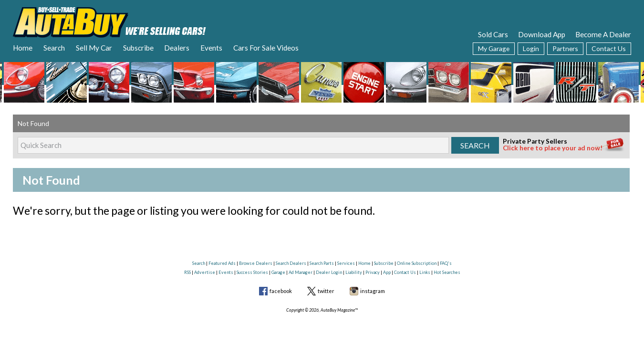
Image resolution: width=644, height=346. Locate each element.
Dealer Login (329, 272)
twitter (326, 291)
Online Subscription (417, 263)
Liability (354, 272)
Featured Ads (222, 263)
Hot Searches (447, 272)
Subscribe (138, 48)
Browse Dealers (256, 263)
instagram (373, 291)
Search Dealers (291, 263)
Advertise (205, 272)
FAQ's (446, 263)
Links (425, 272)
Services (346, 263)
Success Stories (252, 272)
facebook (281, 291)
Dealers (177, 48)
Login (531, 48)
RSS (187, 272)
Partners (565, 48)
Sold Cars (493, 34)
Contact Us (609, 48)
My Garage (494, 48)
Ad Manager (301, 272)
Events (211, 48)
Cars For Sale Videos (266, 48)
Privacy (373, 272)
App (387, 272)
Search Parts (322, 263)
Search (54, 48)
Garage (278, 272)
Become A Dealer (603, 34)
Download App (542, 34)
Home (23, 48)
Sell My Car (94, 48)
